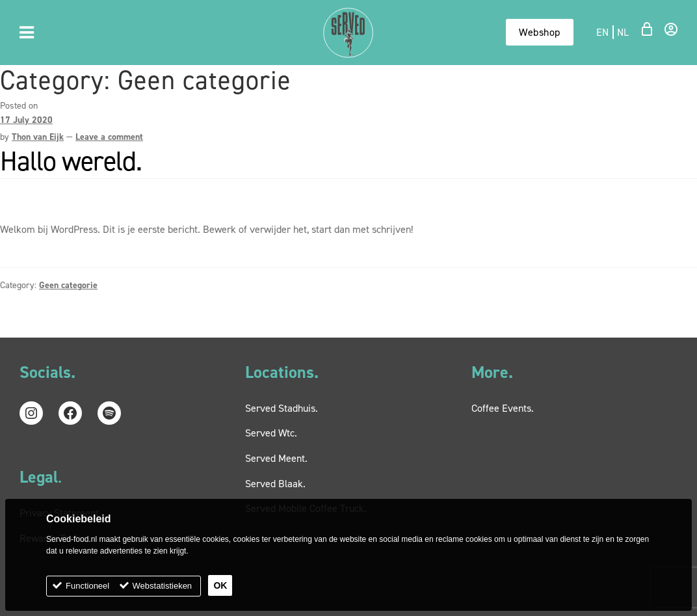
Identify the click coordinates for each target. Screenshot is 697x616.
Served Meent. (276, 458)
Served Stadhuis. (282, 408)
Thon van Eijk (38, 137)
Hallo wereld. (71, 161)
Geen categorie (68, 285)
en (603, 32)
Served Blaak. (275, 484)
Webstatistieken (163, 586)
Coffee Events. (503, 408)
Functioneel (87, 586)
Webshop (540, 32)
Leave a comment (109, 137)
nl (623, 32)
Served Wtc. (271, 433)
